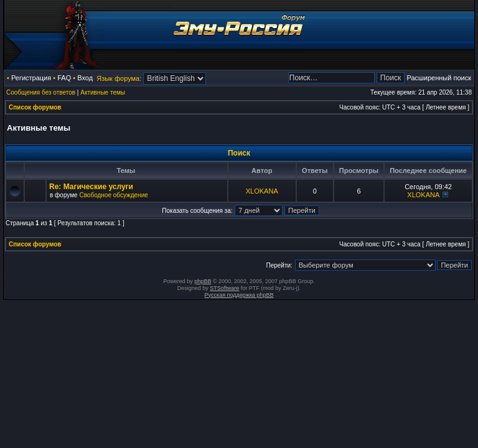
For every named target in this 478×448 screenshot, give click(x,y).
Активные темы (103, 92)
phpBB (203, 281)
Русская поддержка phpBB (239, 295)
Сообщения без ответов (41, 92)
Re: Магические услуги (91, 187)
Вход (85, 78)
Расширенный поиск (439, 78)
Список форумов (35, 107)
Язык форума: (119, 78)
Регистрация (31, 78)
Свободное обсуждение (113, 195)
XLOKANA (262, 191)
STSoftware (224, 288)
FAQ (64, 78)
